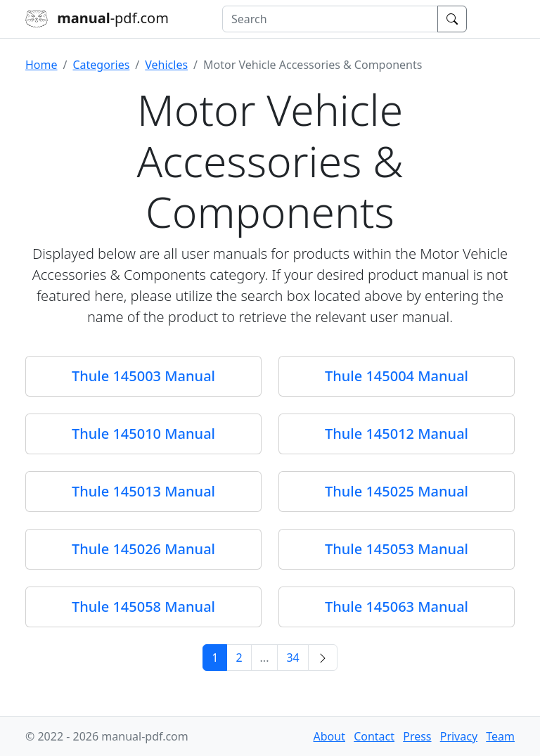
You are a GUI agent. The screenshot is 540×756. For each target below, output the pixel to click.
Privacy (459, 736)
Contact (374, 736)
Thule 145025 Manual (397, 491)
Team (500, 736)
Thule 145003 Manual (143, 376)
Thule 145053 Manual (397, 549)
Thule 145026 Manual (143, 549)
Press (417, 736)
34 (292, 658)
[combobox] (330, 19)
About (329, 736)
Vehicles (166, 65)
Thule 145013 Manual (143, 491)
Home (41, 65)
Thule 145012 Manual (397, 434)
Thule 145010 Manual (143, 434)
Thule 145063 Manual (397, 607)
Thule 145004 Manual (397, 376)
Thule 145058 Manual (143, 607)
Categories (101, 65)
